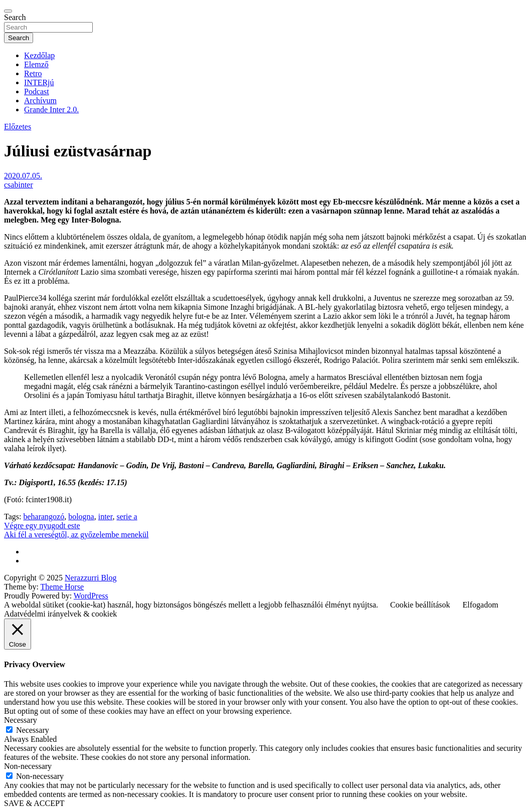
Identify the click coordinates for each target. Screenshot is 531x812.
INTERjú (39, 82)
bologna (81, 517)
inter (106, 517)
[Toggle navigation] (8, 11)
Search (15, 17)
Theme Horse (62, 587)
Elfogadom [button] (481, 605)
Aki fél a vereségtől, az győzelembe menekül (76, 535)
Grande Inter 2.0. (51, 110)
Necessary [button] (21, 720)
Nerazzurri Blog (91, 578)
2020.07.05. (23, 176)
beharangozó (44, 517)
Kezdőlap (39, 55)
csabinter (19, 185)
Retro (33, 73)
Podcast (37, 91)
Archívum (40, 100)
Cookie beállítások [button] (420, 605)
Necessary (33, 730)
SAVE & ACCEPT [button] (34, 803)
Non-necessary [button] (28, 766)
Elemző (36, 64)
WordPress (91, 596)
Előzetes (18, 127)
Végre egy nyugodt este (42, 526)
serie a (127, 517)
